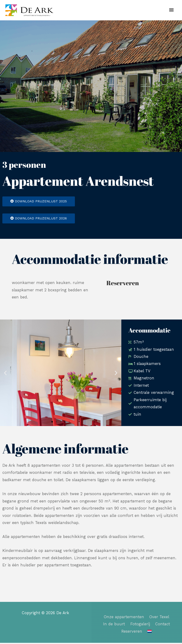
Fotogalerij (140, 625)
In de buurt (114, 625)
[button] (5, 374)
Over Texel (159, 618)
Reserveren (132, 633)
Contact (163, 625)
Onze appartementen (124, 618)
